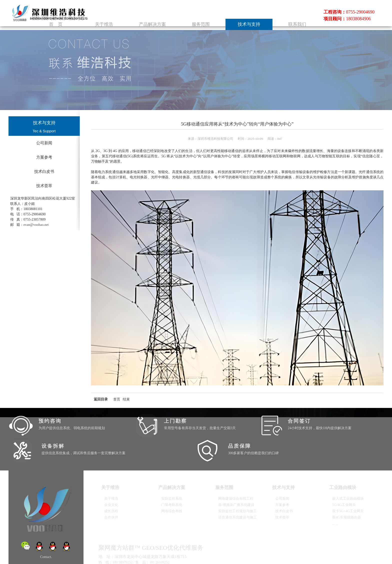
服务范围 (238, 20)
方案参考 (44, 157)
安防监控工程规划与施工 (237, 488)
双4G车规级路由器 (347, 494)
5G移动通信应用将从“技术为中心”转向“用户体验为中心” (237, 124)
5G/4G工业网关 (344, 482)
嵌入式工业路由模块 (348, 476)
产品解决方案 (204, 20)
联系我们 (304, 20)
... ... (335, 501)
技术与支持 (271, 20)
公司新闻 (44, 143)
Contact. (46, 534)
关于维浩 (171, 20)
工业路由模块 (346, 464)
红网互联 (149, 554)
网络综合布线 (172, 488)
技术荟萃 (44, 186)
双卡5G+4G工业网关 (348, 488)
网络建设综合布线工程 (236, 476)
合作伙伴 (111, 494)
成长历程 (111, 488)
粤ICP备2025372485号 (113, 554)
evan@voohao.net (36, 225)
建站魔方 (161, 554)
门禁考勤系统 (172, 482)
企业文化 (111, 482)
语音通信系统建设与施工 (237, 494)
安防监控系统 (172, 476)
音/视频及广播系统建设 (236, 482)
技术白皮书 (44, 171)
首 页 (138, 20)
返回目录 (101, 399)
